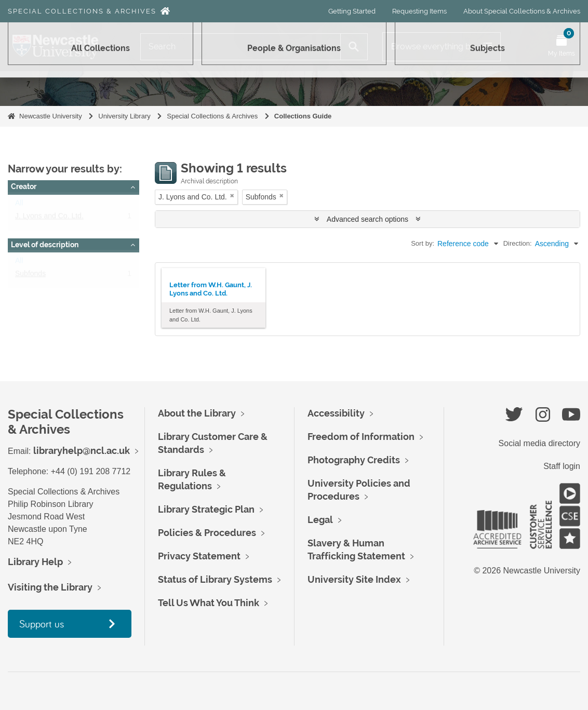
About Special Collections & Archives (522, 11)
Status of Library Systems (215, 579)
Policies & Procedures (207, 533)
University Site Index (354, 579)
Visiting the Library (50, 587)
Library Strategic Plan (206, 509)
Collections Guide (303, 116)
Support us (42, 624)
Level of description (45, 245)
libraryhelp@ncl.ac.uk (82, 451)
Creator (24, 186)
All (19, 205)
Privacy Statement (199, 556)
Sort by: (423, 243)
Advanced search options (367, 219)
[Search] (240, 47)
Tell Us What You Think (209, 603)
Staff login (562, 466)
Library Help (35, 562)
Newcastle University (51, 116)
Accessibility (336, 413)
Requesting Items (419, 11)
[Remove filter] (232, 196)
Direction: (518, 243)
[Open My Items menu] (562, 47)
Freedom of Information (361, 437)
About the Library (197, 413)
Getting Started (352, 11)
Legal (320, 520)
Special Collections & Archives (82, 11)
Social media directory (539, 443)
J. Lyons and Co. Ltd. (49, 218)
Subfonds (30, 276)
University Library (124, 116)
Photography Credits (354, 460)
